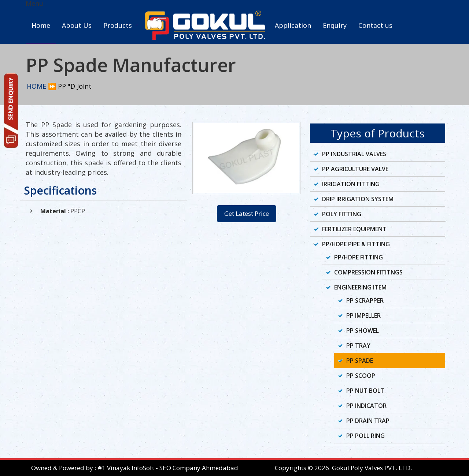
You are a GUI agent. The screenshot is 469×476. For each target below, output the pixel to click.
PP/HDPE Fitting (359, 257)
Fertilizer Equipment (354, 229)
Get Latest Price (247, 213)
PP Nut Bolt (365, 391)
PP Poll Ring (365, 436)
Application (293, 25)
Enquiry (335, 25)
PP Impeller (363, 316)
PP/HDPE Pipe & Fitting (356, 244)
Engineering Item (360, 287)
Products (118, 25)
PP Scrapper (365, 300)
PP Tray (358, 346)
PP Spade (360, 361)
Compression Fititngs (368, 272)
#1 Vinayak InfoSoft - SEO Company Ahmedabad (168, 468)
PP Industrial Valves (354, 154)
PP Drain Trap (368, 421)
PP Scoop (361, 376)
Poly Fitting (342, 214)
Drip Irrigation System (358, 199)
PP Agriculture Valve (355, 169)
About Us (77, 25)
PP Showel (363, 331)
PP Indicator (366, 406)
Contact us (375, 25)
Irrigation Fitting (351, 184)
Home (41, 25)
